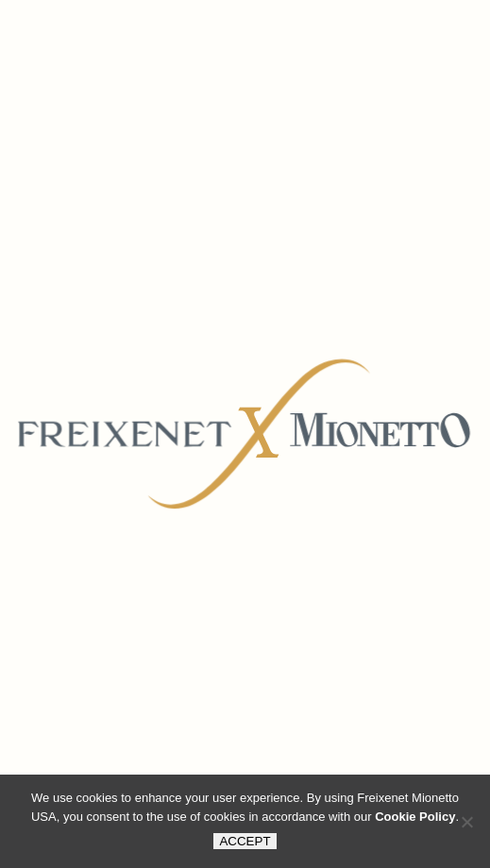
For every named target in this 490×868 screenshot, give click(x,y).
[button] (466, 822)
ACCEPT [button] (245, 841)
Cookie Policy (415, 817)
